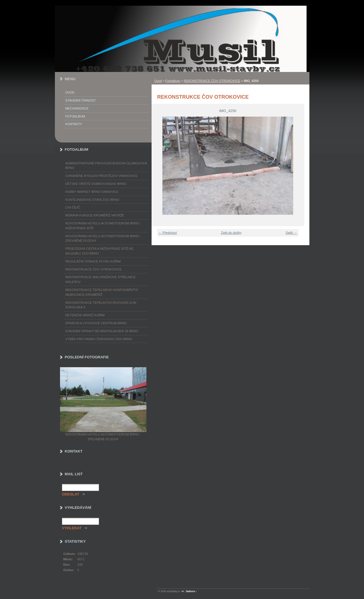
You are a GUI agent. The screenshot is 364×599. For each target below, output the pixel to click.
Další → (291, 233)
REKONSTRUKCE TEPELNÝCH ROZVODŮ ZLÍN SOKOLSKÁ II (101, 305)
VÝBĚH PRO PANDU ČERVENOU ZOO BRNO (99, 339)
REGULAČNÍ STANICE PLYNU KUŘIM (93, 261)
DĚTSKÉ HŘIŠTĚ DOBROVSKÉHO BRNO (96, 184)
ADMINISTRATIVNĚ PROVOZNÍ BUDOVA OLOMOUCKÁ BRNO (106, 166)
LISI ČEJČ (73, 207)
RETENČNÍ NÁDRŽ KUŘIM (85, 315)
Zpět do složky (231, 233)
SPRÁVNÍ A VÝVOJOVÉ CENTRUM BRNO (96, 323)
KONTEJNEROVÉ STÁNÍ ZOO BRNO (92, 200)
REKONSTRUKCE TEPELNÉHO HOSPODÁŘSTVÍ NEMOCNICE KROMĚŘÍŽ (102, 292)
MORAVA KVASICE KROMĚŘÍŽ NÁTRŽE (95, 215)
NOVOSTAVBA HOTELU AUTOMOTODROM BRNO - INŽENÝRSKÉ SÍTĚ (103, 226)
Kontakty (74, 124)
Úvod (158, 81)
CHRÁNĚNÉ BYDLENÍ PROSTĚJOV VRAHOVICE (102, 176)
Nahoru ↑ (192, 591)
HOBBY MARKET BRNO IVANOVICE (92, 192)
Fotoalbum (173, 81)
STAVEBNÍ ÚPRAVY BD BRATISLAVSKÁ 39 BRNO (102, 331)
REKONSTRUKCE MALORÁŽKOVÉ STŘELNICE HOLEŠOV (101, 279)
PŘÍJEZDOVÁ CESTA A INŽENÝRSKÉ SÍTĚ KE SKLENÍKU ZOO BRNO (99, 251)
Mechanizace (77, 108)
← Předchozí (168, 233)
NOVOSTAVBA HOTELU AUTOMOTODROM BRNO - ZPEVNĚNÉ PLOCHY (103, 238)
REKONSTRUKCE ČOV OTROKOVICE (212, 81)
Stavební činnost (81, 100)
